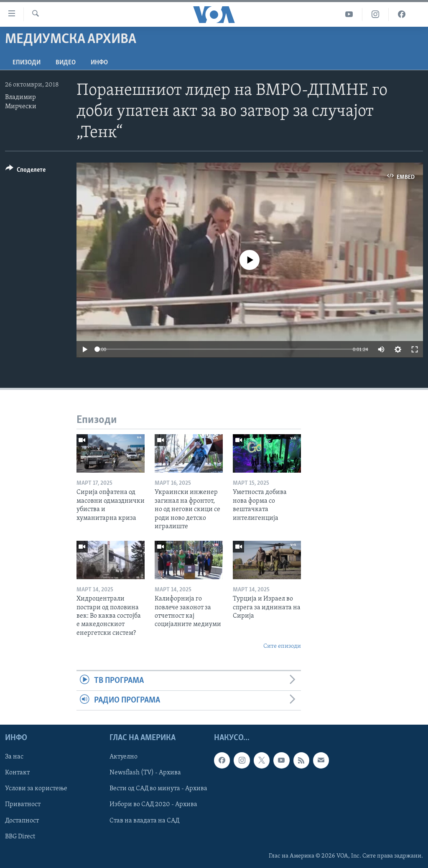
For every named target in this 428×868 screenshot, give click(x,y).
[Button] (25, 171)
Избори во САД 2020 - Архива (153, 805)
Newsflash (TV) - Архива (145, 773)
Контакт (17, 773)
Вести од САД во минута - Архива (158, 789)
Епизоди (27, 63)
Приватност (23, 805)
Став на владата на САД (144, 821)
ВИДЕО (66, 63)
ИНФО (99, 63)
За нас (14, 757)
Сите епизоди (282, 646)
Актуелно (124, 757)
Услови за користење (36, 789)
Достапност (22, 821)
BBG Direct (20, 837)
